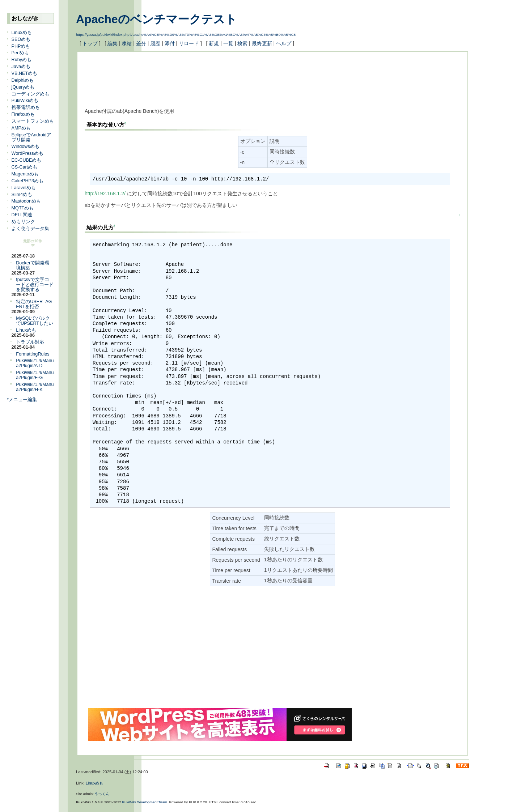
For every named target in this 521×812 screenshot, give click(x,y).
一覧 (228, 43)
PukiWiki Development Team (145, 802)
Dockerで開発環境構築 (33, 265)
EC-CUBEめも (27, 160)
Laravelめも (24, 188)
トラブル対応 (30, 342)
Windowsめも (26, 146)
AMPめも (21, 128)
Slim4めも (22, 195)
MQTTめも (23, 208)
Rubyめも (22, 60)
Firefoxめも (23, 114)
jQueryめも (23, 87)
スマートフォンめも (33, 121)
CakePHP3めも (27, 181)
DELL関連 (22, 215)
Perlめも (20, 53)
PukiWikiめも (25, 101)
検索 (242, 43)
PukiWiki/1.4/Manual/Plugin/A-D (35, 363)
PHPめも (21, 46)
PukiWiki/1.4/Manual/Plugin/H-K (35, 387)
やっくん (102, 794)
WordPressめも (27, 153)
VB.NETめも (25, 73)
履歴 (155, 43)
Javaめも (21, 67)
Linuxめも (22, 33)
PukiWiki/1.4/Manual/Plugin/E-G (35, 375)
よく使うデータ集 (30, 229)
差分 (141, 43)
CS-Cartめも (24, 167)
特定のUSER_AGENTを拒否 (34, 304)
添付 (170, 43)
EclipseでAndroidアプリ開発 (31, 137)
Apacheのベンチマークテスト (156, 19)
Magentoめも (25, 174)
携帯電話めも (26, 107)
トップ (90, 43)
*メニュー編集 (22, 400)
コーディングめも (30, 94)
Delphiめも (23, 80)
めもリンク (23, 222)
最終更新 (262, 43)
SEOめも (21, 39)
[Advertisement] (216, 75)
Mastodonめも (26, 201)
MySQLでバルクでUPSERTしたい (35, 321)
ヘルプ (284, 43)
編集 (113, 43)
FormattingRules (33, 354)
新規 (214, 43)
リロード (189, 43)
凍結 (127, 43)
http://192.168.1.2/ (105, 194)
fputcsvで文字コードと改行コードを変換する (35, 285)
